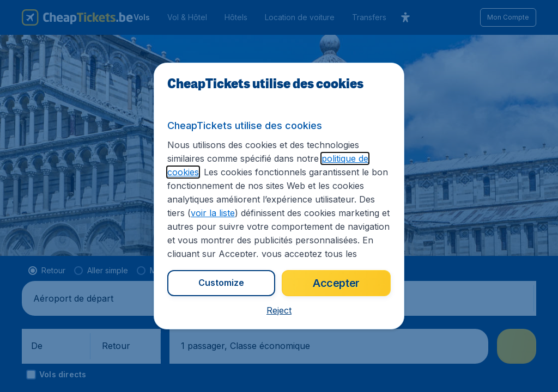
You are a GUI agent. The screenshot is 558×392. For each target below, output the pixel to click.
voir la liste (213, 213)
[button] (279, 310)
